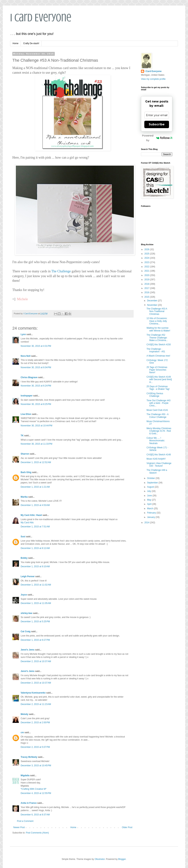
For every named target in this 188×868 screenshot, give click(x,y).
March (150, 509)
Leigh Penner (28, 576)
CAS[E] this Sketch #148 (159, 455)
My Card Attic (27, 523)
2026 (147, 249)
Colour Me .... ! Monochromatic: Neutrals (156, 441)
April (150, 504)
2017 (147, 288)
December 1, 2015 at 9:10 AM (35, 566)
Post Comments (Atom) (37, 833)
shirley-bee (26, 613)
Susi (23, 537)
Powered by (157, 138)
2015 (147, 297)
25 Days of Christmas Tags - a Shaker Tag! (158, 388)
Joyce (24, 595)
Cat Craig (26, 631)
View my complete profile (153, 79)
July (149, 491)
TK (22, 436)
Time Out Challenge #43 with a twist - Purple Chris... (159, 403)
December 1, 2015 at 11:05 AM (36, 603)
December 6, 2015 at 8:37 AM (35, 815)
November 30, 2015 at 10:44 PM (36, 426)
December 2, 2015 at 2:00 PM (35, 723)
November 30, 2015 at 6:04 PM (36, 367)
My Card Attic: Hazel (31, 515)
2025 (147, 254)
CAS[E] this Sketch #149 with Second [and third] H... (159, 380)
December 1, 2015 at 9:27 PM (35, 640)
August (151, 487)
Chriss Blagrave (29, 377)
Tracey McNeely (29, 757)
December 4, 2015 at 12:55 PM (36, 793)
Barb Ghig (26, 472)
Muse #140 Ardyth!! (156, 459)
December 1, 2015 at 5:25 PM (35, 622)
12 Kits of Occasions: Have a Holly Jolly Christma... (157, 321)
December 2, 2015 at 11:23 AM (36, 704)
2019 (147, 280)
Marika (24, 497)
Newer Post (19, 827)
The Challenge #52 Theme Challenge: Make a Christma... (157, 338)
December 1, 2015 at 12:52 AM (36, 462)
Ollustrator (100, 859)
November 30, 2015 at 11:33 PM (36, 444)
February (152, 513)
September (153, 483)
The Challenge (61, 271)
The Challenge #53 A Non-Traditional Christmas (157, 311)
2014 (147, 523)
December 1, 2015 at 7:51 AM (35, 527)
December (153, 301)
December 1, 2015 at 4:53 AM (35, 505)
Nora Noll (26, 356)
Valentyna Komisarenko (33, 693)
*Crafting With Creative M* (34, 789)
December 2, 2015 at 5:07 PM (35, 747)
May (149, 500)
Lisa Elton (26, 414)
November (153, 305)
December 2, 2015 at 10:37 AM (36, 661)
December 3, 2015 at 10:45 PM (36, 766)
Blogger (122, 859)
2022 (147, 267)
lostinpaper (27, 396)
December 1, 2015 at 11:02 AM (36, 585)
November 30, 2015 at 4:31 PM (36, 346)
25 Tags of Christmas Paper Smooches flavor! (157, 370)
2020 (147, 275)
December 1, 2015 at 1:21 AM (35, 487)
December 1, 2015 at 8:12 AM (35, 548)
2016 (147, 292)
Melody (24, 714)
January (151, 517)
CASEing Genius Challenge (155, 395)
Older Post (127, 827)
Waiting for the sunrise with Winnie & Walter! (158, 329)
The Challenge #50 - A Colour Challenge (157, 416)
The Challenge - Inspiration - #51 (156, 350)
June (150, 496)
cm (22, 732)
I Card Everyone (41, 18)
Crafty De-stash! (31, 43)
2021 (147, 271)
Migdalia (25, 775)
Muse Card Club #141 (157, 410)
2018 (147, 284)
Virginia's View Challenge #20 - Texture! (159, 465)
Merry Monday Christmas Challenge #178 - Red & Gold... (159, 431)
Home (15, 43)
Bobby (24, 558)
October (151, 478)
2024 (147, 258)
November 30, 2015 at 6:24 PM (36, 386)
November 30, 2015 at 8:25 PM (36, 404)
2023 (147, 262)
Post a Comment (25, 821)
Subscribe (157, 124)
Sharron (25, 454)
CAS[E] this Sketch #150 (159, 345)
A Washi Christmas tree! (158, 356)
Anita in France (29, 803)
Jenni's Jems (28, 650)
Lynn (23, 334)
